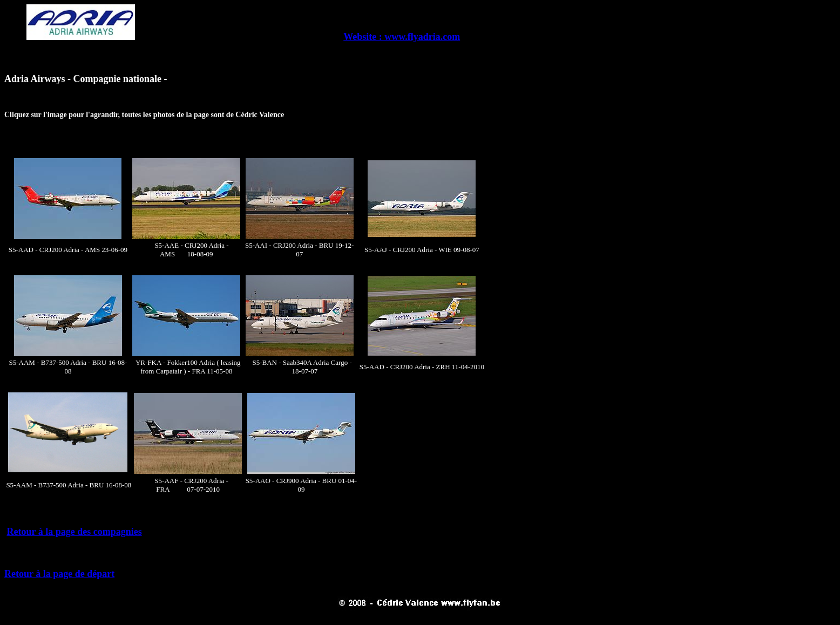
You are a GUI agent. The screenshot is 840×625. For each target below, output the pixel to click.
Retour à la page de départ (59, 574)
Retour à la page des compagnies (74, 532)
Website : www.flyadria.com (402, 37)
